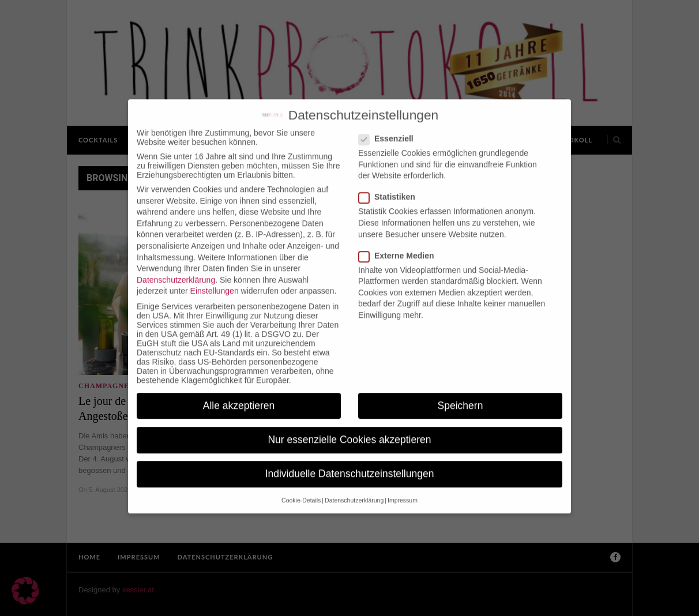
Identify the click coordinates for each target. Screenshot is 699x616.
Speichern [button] (461, 393)
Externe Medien (400, 243)
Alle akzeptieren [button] (239, 393)
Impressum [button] (403, 488)
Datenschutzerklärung (176, 267)
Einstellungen (215, 279)
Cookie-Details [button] (301, 488)
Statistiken (390, 185)
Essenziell (390, 126)
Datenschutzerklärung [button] (354, 488)
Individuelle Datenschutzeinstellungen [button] (350, 461)
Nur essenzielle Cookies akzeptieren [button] (349, 427)
